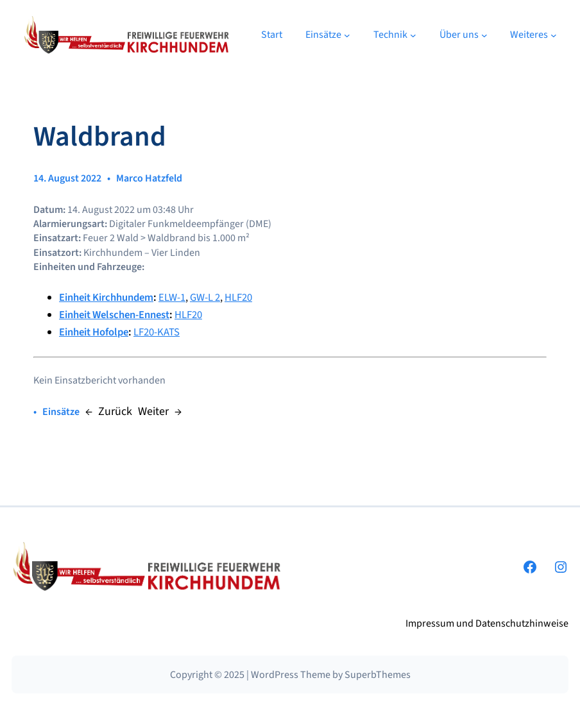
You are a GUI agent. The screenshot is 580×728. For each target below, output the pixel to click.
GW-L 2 (205, 298)
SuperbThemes (378, 675)
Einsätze (61, 412)
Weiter (153, 411)
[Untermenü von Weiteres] (554, 35)
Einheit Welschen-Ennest (114, 315)
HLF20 (238, 298)
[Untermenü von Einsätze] (347, 35)
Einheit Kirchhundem (106, 298)
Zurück (115, 411)
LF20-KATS (157, 332)
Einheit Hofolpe (94, 332)
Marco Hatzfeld (149, 178)
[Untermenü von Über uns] (484, 35)
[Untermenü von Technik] (413, 35)
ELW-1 (172, 298)
